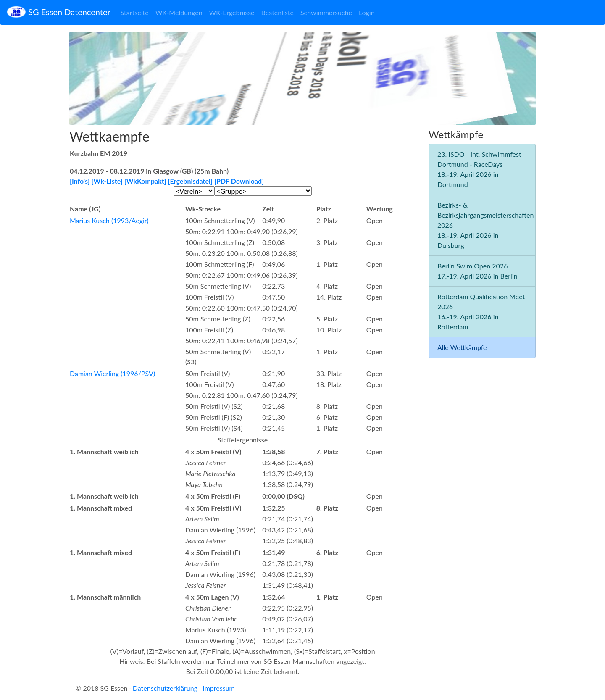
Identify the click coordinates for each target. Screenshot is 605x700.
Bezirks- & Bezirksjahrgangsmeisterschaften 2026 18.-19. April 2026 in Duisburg (485, 225)
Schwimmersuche (326, 12)
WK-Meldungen (179, 12)
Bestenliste (278, 12)
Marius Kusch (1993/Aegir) (109, 220)
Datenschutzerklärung (165, 688)
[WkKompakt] (145, 181)
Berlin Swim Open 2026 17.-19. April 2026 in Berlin (477, 271)
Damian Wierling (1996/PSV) (112, 373)
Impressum (218, 688)
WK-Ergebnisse (232, 12)
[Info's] (80, 181)
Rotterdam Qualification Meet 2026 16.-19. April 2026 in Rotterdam (481, 312)
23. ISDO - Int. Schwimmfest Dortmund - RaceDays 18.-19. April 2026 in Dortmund (479, 169)
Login (367, 12)
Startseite (135, 12)
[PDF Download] (239, 181)
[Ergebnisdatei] (191, 181)
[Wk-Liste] (107, 181)
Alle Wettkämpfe (462, 347)
